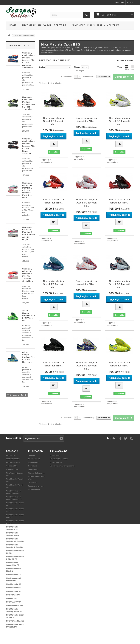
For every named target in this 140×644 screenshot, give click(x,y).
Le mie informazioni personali (62, 466)
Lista (132, 67)
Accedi (130, 2)
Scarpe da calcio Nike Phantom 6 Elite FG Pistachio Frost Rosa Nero (27, 190)
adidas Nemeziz (13, 469)
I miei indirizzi (56, 462)
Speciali (31, 455)
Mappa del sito (34, 490)
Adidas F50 (11, 455)
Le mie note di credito (59, 459)
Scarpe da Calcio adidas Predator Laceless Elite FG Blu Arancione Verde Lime (29, 60)
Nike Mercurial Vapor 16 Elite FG (44, 25)
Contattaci (120, 2)
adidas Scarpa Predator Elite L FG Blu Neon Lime (28, 357)
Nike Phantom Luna (14, 605)
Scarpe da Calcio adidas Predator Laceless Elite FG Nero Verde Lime (29, 103)
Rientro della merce (36, 473)
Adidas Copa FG (13, 462)
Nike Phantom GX (14, 602)
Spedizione (33, 469)
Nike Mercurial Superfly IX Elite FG (96, 25)
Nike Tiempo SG (13, 595)
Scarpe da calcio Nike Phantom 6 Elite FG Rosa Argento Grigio (29, 233)
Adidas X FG (11, 466)
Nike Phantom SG (14, 588)
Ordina (42, 67)
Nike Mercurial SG (14, 584)
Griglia (127, 67)
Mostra (77, 67)
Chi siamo (32, 482)
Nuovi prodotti (20, 45)
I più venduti (33, 462)
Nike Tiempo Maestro (15, 621)
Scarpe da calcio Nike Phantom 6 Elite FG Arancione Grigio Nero (28, 275)
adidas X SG (11, 598)
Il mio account (58, 451)
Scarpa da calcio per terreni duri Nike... (87, 120)
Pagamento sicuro (36, 486)
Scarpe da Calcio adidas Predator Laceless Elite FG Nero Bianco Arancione (29, 146)
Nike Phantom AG (14, 575)
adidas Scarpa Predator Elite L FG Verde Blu (28, 315)
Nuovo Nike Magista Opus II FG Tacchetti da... (53, 121)
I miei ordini (55, 455)
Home (13, 25)
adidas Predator (13, 459)
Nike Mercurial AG (14, 591)
